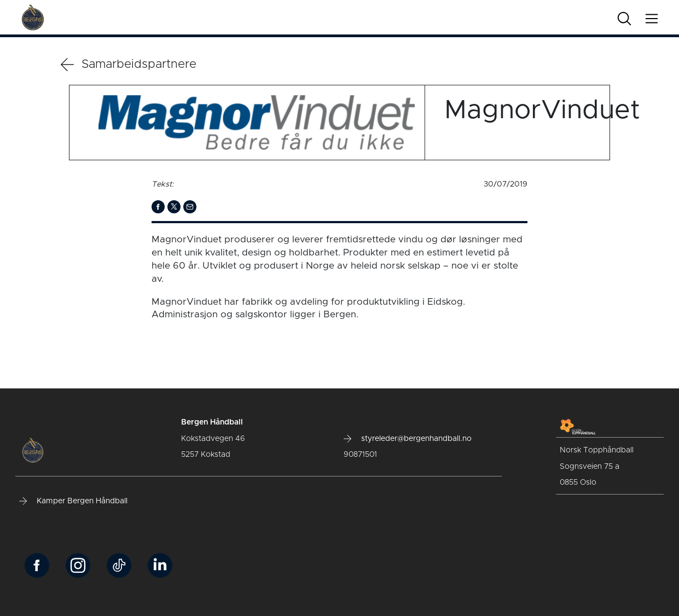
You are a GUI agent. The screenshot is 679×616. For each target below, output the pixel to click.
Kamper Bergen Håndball (73, 501)
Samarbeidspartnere (129, 65)
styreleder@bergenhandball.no (408, 439)
